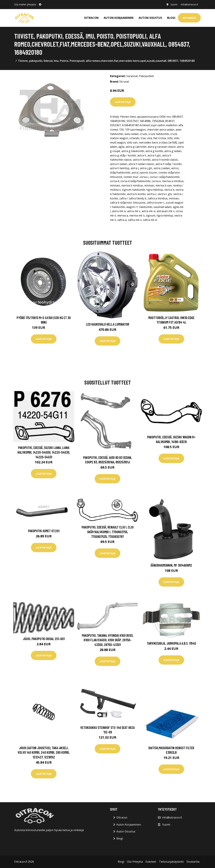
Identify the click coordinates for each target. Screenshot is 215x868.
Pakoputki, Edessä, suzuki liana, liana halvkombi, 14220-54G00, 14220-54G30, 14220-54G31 (44, 452)
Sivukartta (193, 862)
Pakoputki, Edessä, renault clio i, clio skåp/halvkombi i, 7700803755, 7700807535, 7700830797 (108, 532)
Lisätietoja (123, 102)
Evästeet (151, 862)
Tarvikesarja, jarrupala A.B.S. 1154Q (171, 643)
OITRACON (91, 18)
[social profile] (40, 5)
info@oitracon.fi (189, 4)
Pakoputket (146, 76)
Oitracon (122, 817)
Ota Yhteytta (135, 862)
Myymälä (189, 18)
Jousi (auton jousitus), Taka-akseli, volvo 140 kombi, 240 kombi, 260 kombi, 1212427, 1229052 (44, 752)
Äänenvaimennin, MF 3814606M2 (171, 565)
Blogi (171, 18)
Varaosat (132, 76)
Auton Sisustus (126, 831)
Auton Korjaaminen (129, 825)
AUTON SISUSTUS (150, 18)
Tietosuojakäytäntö (171, 862)
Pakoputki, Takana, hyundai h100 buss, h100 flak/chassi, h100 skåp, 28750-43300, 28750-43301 (108, 640)
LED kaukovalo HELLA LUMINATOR (108, 324)
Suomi (174, 4)
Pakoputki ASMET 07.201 (44, 531)
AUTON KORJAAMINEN (119, 18)
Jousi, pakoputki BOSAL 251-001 (44, 639)
